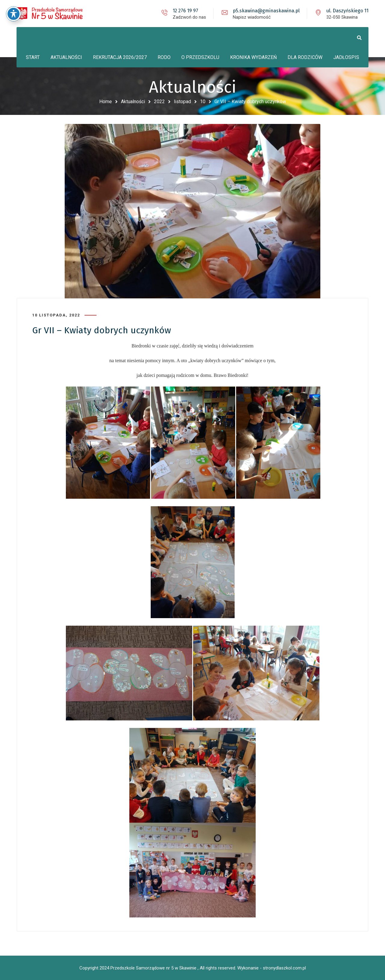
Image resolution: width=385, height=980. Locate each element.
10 (203, 102)
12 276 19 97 (185, 11)
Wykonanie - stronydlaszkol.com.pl (272, 968)
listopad (182, 102)
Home (106, 102)
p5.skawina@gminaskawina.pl (266, 11)
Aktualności (133, 102)
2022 (159, 102)
